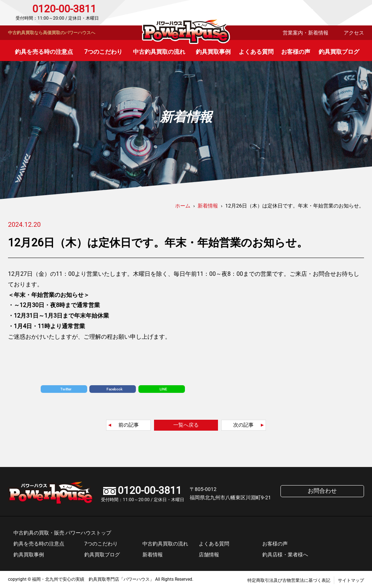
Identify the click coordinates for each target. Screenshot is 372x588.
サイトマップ (351, 580)
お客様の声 (296, 52)
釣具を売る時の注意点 (44, 52)
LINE (163, 389)
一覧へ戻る (186, 425)
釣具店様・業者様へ (285, 555)
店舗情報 (209, 555)
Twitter (66, 389)
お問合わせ (333, 13)
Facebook (114, 389)
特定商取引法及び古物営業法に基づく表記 (289, 580)
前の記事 (129, 425)
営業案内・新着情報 (306, 33)
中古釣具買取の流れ (159, 52)
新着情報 (153, 555)
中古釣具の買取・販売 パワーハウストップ (62, 533)
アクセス (354, 33)
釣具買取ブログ (339, 52)
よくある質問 (256, 52)
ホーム (183, 206)
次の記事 (243, 425)
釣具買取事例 (213, 52)
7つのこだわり (103, 52)
